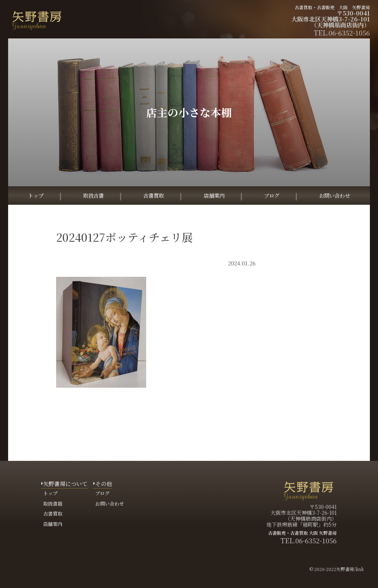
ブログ (272, 195)
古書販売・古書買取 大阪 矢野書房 (302, 533)
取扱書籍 (53, 504)
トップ (36, 195)
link (360, 569)
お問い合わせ (334, 195)
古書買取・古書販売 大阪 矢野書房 (332, 7)
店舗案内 (214, 195)
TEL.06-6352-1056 (309, 540)
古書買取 (154, 195)
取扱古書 (93, 195)
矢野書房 (345, 569)
